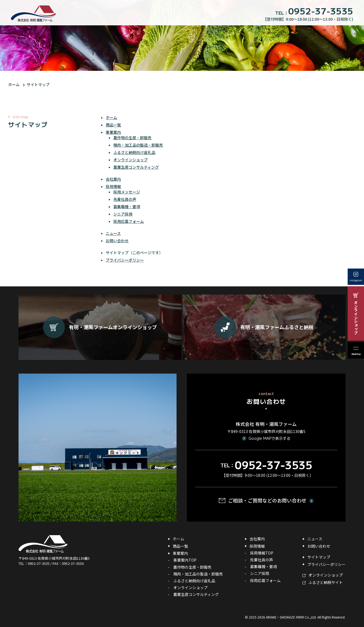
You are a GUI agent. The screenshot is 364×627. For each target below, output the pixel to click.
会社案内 (113, 179)
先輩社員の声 (125, 199)
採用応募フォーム (129, 221)
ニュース (113, 233)
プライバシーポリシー (125, 260)
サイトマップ (38, 84)
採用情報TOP (262, 553)
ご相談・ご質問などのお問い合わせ (267, 500)
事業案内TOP (185, 560)
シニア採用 (123, 214)
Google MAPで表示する (269, 438)
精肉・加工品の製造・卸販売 (138, 145)
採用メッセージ (127, 192)
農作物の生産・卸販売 (132, 138)
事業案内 (113, 132)
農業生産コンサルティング (136, 167)
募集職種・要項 (127, 207)
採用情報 (113, 186)
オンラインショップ (131, 160)
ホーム (14, 84)
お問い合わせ (117, 241)
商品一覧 (113, 125)
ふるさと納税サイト (326, 582)
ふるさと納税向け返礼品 (134, 152)
